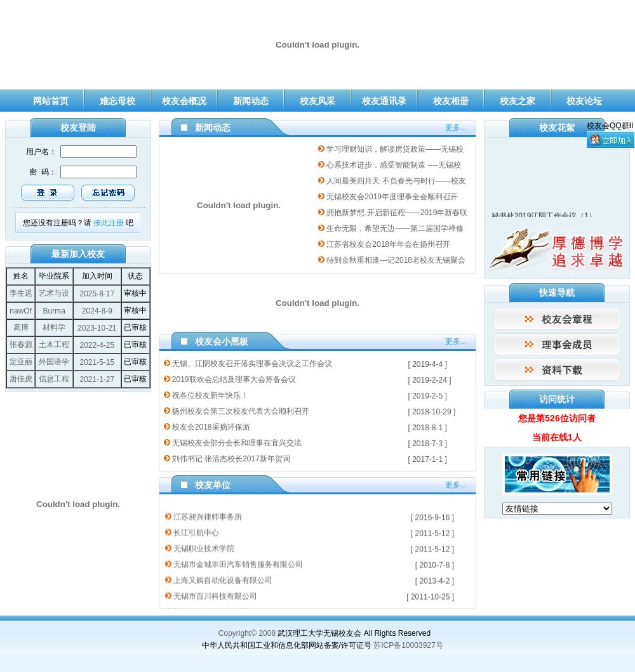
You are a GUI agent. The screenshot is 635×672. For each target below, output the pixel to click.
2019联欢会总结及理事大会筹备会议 (234, 379)
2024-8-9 (97, 311)
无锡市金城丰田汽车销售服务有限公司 (238, 562)
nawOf (21, 311)
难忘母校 (117, 101)
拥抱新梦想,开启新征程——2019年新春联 (397, 213)
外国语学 (54, 362)
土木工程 (54, 345)
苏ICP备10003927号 (408, 645)
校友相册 (451, 101)
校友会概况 (184, 101)
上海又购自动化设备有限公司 (223, 577)
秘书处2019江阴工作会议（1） (544, 217)
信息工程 (54, 379)
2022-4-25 (97, 345)
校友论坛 (584, 101)
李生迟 (21, 293)
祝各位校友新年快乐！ (210, 395)
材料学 (54, 327)
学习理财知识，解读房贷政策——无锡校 (395, 149)
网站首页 (51, 101)
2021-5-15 (97, 362)
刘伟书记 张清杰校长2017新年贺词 (231, 459)
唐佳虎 (21, 379)
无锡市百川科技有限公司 (215, 593)
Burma (54, 311)
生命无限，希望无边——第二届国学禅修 (395, 228)
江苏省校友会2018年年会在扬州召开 (388, 244)
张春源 (21, 345)
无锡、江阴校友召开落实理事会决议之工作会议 (252, 364)
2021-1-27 (97, 379)
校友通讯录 (384, 101)
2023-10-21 (97, 328)
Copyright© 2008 (247, 633)
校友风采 (317, 101)
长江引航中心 (196, 530)
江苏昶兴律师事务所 (208, 514)
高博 (21, 327)
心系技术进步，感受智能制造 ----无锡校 (393, 165)
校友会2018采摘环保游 (211, 427)
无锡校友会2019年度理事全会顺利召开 (392, 197)
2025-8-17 (97, 294)
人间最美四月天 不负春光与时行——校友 (396, 181)
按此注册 (109, 223)
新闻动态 (251, 101)
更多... (456, 128)
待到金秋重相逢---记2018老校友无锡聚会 (396, 260)
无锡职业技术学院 (204, 546)
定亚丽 (21, 362)
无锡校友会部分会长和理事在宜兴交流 (237, 443)
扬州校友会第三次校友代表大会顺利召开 (241, 411)
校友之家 (518, 101)
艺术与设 (54, 293)
